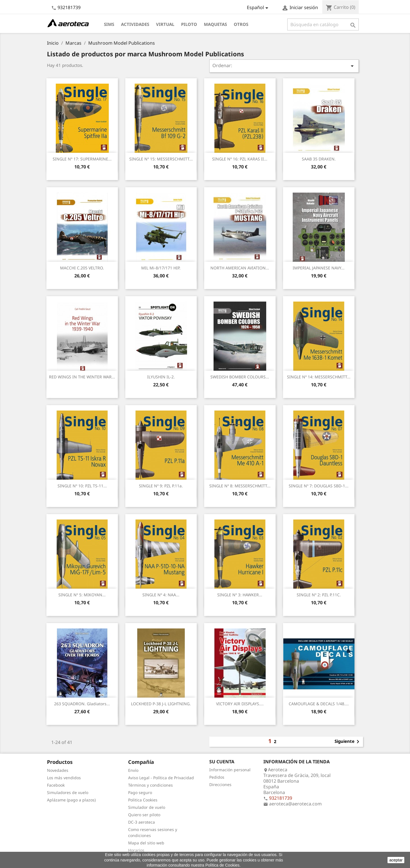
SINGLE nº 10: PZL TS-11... (82, 486)
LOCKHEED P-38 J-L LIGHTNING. (161, 704)
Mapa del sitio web (146, 843)
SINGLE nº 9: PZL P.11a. (161, 486)
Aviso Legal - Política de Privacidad (161, 778)
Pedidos (217, 777)
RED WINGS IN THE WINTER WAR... (82, 377)
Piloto (189, 24)
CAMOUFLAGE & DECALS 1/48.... (319, 704)
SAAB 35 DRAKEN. (319, 159)
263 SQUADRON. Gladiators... (82, 704)
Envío (133, 770)
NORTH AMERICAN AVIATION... (240, 268)
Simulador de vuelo (147, 807)
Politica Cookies (143, 800)
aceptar (396, 860)
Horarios (136, 850)
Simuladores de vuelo (68, 792)
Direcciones (220, 785)
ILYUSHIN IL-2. (161, 377)
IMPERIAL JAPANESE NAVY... (319, 268)
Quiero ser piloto (144, 815)
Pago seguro (140, 792)
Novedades (58, 770)
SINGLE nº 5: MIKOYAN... (82, 595)
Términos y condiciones (150, 785)
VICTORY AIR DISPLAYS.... (240, 704)
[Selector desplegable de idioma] (259, 8)
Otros (241, 24)
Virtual (165, 24)
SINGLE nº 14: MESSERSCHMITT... (319, 377)
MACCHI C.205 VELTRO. (82, 268)
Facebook (56, 785)
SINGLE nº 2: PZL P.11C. (319, 595)
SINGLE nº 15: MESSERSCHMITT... (161, 159)
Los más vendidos (64, 778)
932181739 (69, 7)
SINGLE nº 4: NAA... (161, 595)
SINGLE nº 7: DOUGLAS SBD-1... (319, 486)
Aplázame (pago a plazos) (71, 800)
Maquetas (215, 24)
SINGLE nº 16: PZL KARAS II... (240, 159)
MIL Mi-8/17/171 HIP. (161, 268)
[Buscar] (323, 24)
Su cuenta (222, 762)
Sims (109, 24)
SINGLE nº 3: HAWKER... (240, 595)
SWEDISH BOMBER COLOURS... (240, 377)
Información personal (230, 770)
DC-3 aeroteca (142, 822)
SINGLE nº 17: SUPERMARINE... (82, 159)
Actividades (135, 24)
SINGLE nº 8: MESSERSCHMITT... (240, 486)
